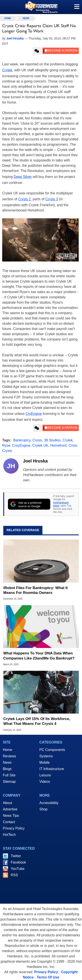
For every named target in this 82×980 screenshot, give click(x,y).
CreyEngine (21, 445)
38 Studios (52, 440)
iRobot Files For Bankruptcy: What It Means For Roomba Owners (36, 590)
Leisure (45, 775)
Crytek (7, 70)
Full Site (9, 775)
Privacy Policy (14, 828)
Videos (45, 782)
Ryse (6, 445)
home (8, 18)
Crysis (37, 440)
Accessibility (49, 803)
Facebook (18, 862)
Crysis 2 (24, 199)
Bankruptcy (22, 440)
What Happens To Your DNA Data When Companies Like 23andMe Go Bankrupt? (39, 656)
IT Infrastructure (52, 769)
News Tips (11, 816)
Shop (43, 809)
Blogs (7, 769)
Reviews (9, 756)
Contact (9, 822)
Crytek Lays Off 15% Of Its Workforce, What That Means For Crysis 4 (37, 721)
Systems (46, 756)
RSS (14, 875)
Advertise (10, 809)
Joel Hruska (35, 461)
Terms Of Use (48, 977)
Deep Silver (23, 177)
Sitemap (9, 782)
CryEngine (34, 414)
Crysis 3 (52, 199)
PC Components (52, 750)
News (26, 18)
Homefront (58, 445)
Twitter (16, 856)
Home (8, 750)
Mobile (44, 762)
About (7, 803)
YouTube (18, 869)
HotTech (9, 835)
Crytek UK (40, 445)
